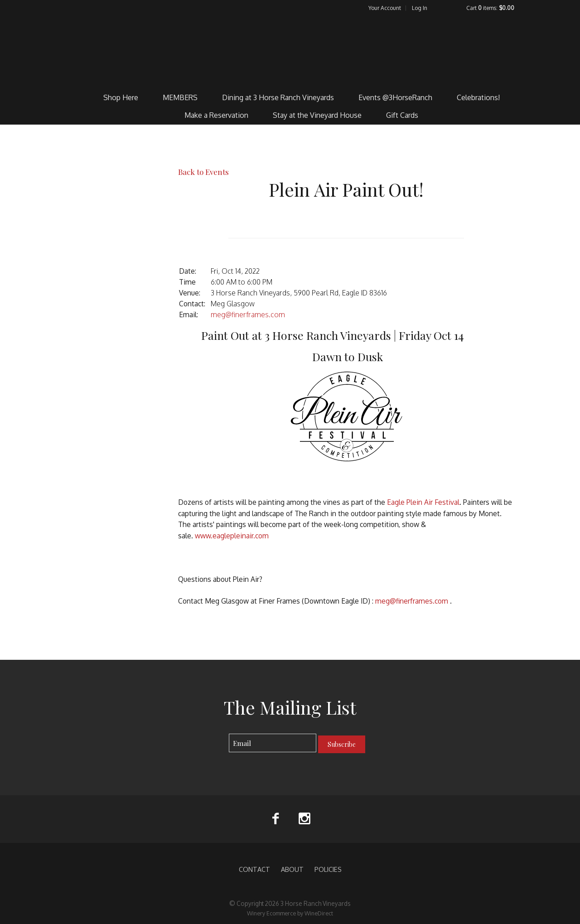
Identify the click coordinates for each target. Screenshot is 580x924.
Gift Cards (402, 115)
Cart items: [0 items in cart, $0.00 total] (490, 8)
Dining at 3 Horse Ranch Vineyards (278, 97)
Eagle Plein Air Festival (423, 502)
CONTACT (254, 869)
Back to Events (203, 172)
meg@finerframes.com (248, 314)
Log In (420, 8)
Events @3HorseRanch (395, 97)
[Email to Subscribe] (273, 743)
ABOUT (292, 869)
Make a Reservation (216, 115)
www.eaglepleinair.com (232, 536)
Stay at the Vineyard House (317, 115)
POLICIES (328, 869)
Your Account (385, 8)
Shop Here (121, 97)
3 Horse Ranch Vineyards (290, 50)
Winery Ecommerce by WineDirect (290, 913)
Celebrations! (478, 97)
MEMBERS (180, 97)
